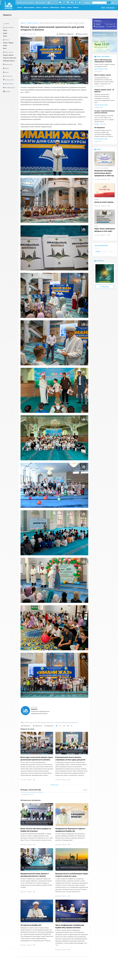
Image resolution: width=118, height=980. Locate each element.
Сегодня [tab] (98, 252)
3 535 (30, 845)
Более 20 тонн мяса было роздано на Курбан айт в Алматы (36, 830)
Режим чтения (82, 34)
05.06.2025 (58, 896)
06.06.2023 (58, 780)
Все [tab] (112, 252)
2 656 (64, 950)
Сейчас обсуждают (102, 57)
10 (50, 869)
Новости (45, 7)
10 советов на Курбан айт (31, 925)
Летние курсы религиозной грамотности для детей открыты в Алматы (62, 23)
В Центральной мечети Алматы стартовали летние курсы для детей (70, 759)
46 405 (104, 206)
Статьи (38, 7)
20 (50, 752)
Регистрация (110, 8)
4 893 (30, 780)
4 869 (30, 892)
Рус (109, 3)
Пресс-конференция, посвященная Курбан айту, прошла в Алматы (70, 926)
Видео (63, 7)
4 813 (64, 780)
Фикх (5, 48)
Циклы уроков (29, 7)
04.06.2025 (23, 945)
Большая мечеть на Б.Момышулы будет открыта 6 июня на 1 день (72, 875)
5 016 (30, 945)
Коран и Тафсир (8, 43)
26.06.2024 (97, 206)
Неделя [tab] (105, 252)
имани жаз (58, 722)
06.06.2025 (58, 845)
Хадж (96, 226)
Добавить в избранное (65, 34)
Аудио (69, 7)
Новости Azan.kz (8, 55)
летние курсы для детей (70, 722)
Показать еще (54, 785)
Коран (5, 30)
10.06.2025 (23, 34)
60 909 (104, 180)
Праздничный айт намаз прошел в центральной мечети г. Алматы (35, 875)
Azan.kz (34, 709)
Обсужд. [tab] (98, 248)
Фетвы (76, 7)
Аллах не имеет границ (104, 202)
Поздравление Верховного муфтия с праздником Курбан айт (70, 830)
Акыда (5, 33)
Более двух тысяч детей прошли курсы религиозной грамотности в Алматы (37, 759)
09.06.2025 (23, 845)
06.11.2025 (97, 180)
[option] (105, 273)
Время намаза (40, 3)
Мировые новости (9, 61)
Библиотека (55, 7)
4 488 (30, 34)
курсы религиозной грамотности (44, 722)
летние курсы (29, 722)
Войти (103, 8)
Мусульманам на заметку (25, 3)
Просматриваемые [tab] (101, 246)
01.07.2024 (23, 780)
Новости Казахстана (10, 58)
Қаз (113, 3)
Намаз (20, 7)
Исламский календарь (102, 168)
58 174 (104, 235)
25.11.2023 (97, 235)
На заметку (99, 261)
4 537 (64, 896)
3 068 (64, 845)
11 (85, 752)
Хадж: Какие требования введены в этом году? (105, 230)
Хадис (5, 36)
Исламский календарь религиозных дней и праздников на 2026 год (104, 173)
